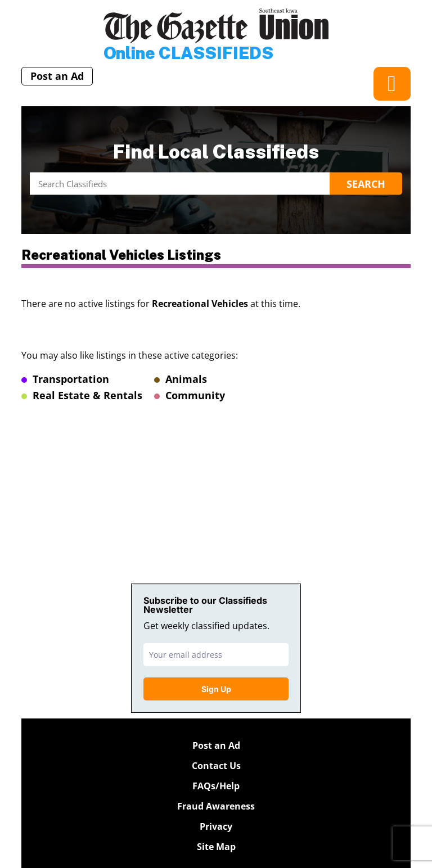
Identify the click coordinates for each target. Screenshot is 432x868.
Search (366, 184)
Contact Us (216, 766)
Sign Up (216, 689)
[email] (216, 655)
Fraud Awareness (216, 806)
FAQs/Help (216, 786)
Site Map (216, 847)
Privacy (216, 826)
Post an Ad (57, 76)
